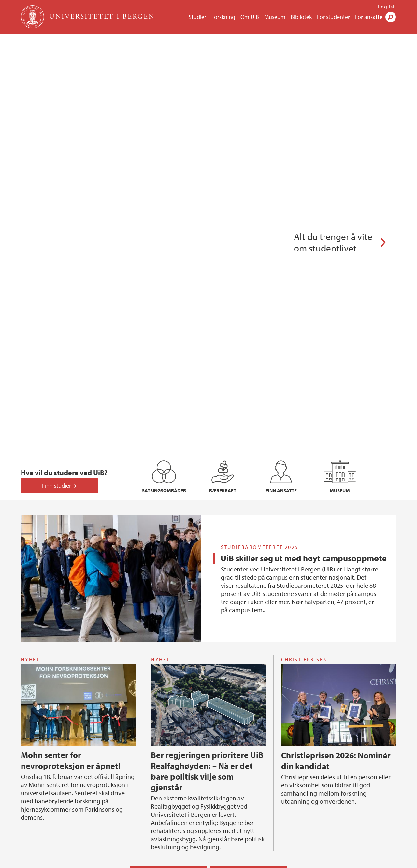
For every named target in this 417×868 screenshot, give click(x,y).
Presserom (220, 766)
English (387, 7)
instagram (320, 845)
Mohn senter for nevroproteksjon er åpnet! (71, 475)
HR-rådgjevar (35, 680)
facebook (289, 845)
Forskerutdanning (45, 746)
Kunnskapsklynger (135, 766)
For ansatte (369, 17)
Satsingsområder (133, 756)
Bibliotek (301, 17)
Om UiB (250, 17)
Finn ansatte (316, 785)
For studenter (333, 17)
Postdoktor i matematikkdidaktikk (58, 669)
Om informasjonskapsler (208, 861)
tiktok (336, 845)
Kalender (166, 588)
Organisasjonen (319, 756)
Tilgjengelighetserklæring (330, 796)
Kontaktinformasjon (43, 840)
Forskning (223, 17)
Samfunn (221, 746)
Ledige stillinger (320, 766)
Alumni (216, 756)
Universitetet (320, 746)
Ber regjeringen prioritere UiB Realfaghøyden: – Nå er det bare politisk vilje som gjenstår (207, 486)
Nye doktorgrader (40, 756)
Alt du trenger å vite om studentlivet (333, 99)
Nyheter (246, 588)
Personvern (252, 861)
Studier (197, 17)
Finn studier (57, 200)
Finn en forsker (131, 776)
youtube (305, 845)
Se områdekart (167, 840)
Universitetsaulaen (229, 785)
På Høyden (220, 776)
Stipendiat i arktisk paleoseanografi (59, 647)
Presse (169, 861)
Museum (275, 17)
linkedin (352, 845)
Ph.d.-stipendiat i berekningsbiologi (60, 659)
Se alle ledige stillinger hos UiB (54, 710)
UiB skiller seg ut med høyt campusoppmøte (304, 273)
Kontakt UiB (104, 861)
